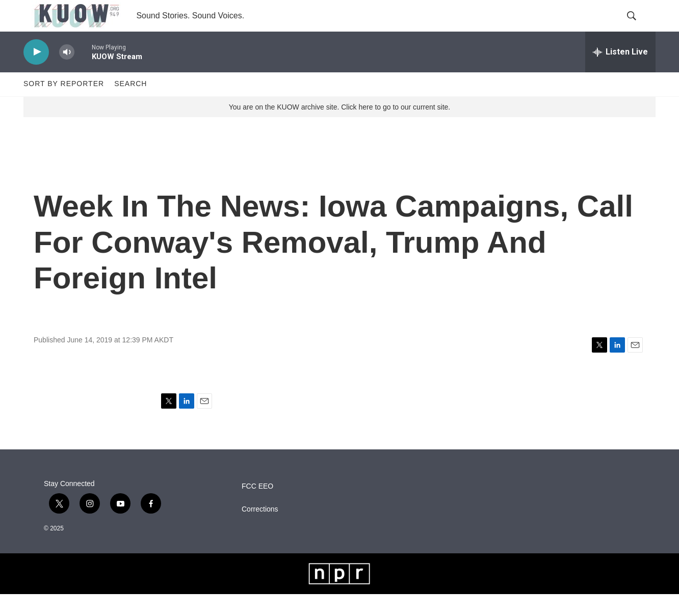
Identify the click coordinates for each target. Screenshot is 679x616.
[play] (36, 74)
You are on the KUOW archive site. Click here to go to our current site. (339, 129)
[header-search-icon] (639, 27)
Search (130, 106)
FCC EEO (257, 508)
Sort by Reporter (64, 106)
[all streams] (620, 74)
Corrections (260, 531)
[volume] (67, 74)
